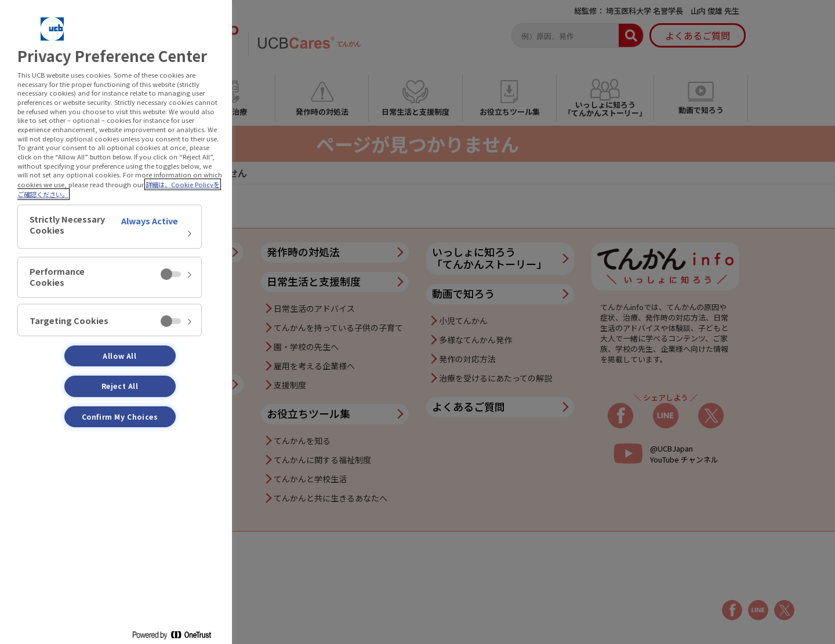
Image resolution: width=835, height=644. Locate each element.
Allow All (119, 356)
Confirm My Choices (120, 416)
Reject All (120, 386)
